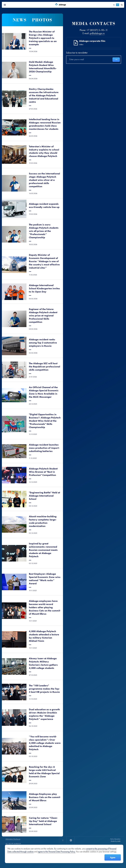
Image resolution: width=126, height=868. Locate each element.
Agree (113, 857)
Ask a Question (115, 839)
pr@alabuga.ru (97, 33)
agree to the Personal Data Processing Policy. (57, 852)
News (20, 20)
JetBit (119, 841)
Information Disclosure (13, 839)
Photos (42, 20)
